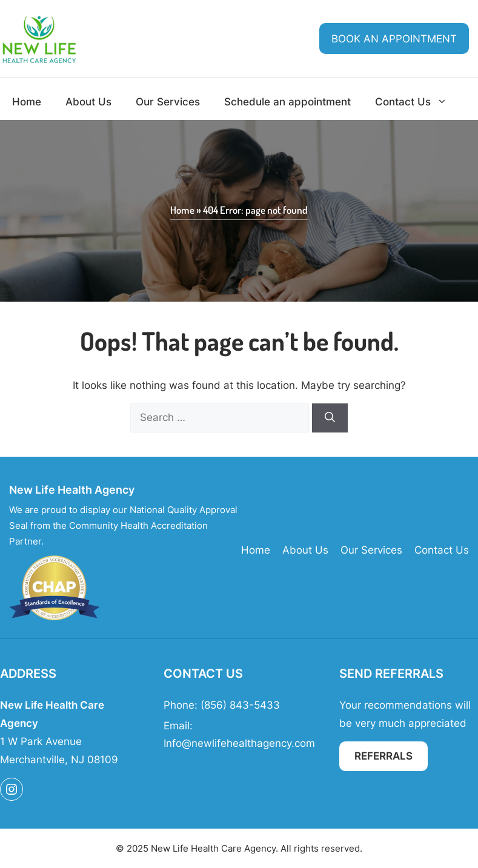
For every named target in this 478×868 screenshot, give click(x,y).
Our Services (168, 102)
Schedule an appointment (287, 102)
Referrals (383, 756)
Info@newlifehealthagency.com (239, 743)
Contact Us (417, 102)
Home (27, 102)
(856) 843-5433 (240, 705)
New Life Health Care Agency (213, 848)
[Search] (330, 418)
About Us (88, 102)
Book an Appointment (394, 39)
